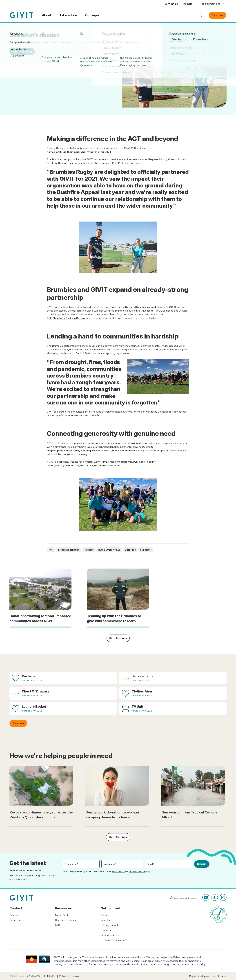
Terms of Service (137, 871)
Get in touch (16, 920)
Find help (187, 4)
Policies (63, 976)
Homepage (21, 15)
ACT (51, 550)
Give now (217, 15)
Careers (14, 915)
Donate (105, 915)
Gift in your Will (109, 925)
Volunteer (106, 920)
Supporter (146, 550)
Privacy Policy (118, 871)
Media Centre (63, 915)
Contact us (171, 4)
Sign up (202, 864)
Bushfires (130, 550)
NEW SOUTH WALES (109, 550)
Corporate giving (110, 935)
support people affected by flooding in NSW (74, 450)
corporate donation (69, 550)
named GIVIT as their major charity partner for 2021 (79, 152)
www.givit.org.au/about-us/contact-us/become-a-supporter (83, 465)
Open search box (200, 15)
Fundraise (106, 930)
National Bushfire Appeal (140, 307)
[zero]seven (219, 976)
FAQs (58, 925)
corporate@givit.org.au (129, 462)
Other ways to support (113, 940)
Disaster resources (65, 920)
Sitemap (75, 976)
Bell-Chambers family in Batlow (66, 318)
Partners (89, 550)
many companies (122, 450)
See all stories (118, 638)
